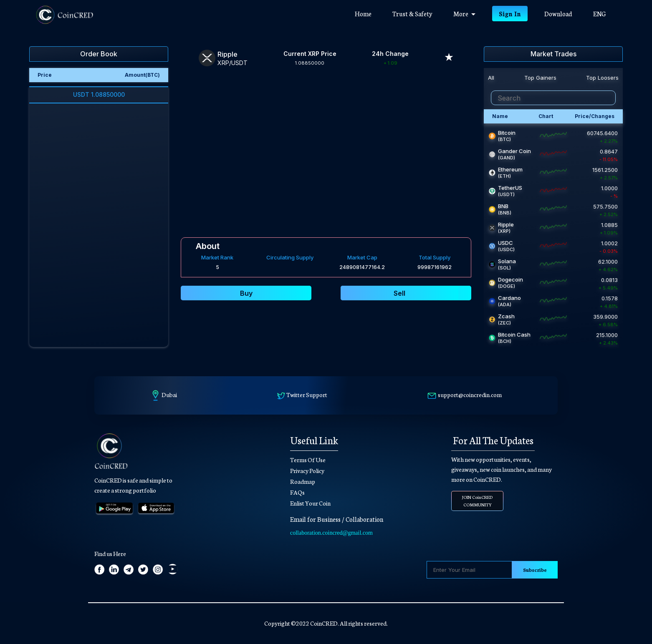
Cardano (509, 298)
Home (368, 13)
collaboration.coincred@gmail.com (331, 533)
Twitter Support (307, 395)
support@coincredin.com (470, 395)
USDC (505, 243)
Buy (246, 293)
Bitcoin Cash (514, 335)
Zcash (506, 316)
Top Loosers (602, 78)
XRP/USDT (232, 63)
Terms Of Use (308, 460)
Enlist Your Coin (310, 503)
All (491, 78)
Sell (399, 293)
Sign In (510, 14)
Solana (507, 261)
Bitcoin (507, 133)
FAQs (297, 492)
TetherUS (510, 188)
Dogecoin (510, 279)
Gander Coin (514, 151)
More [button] (464, 14)
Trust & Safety (412, 14)
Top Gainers (540, 78)
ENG (599, 14)
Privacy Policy (307, 470)
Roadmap (303, 481)
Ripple (506, 224)
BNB (503, 206)
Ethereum (510, 169)
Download (558, 14)
